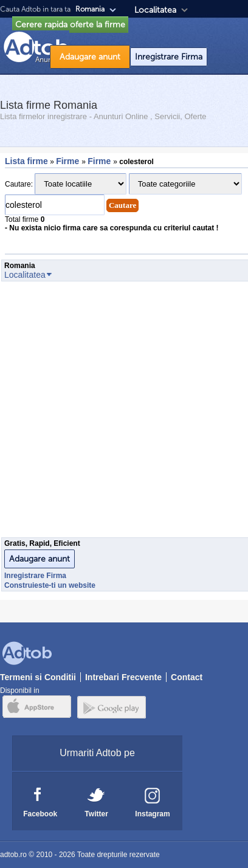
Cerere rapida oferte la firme (70, 25)
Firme (69, 161)
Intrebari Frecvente (123, 677)
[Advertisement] (123, 413)
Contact (187, 677)
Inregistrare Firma (169, 57)
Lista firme (26, 161)
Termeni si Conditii (38, 677)
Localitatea (155, 10)
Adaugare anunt (90, 57)
